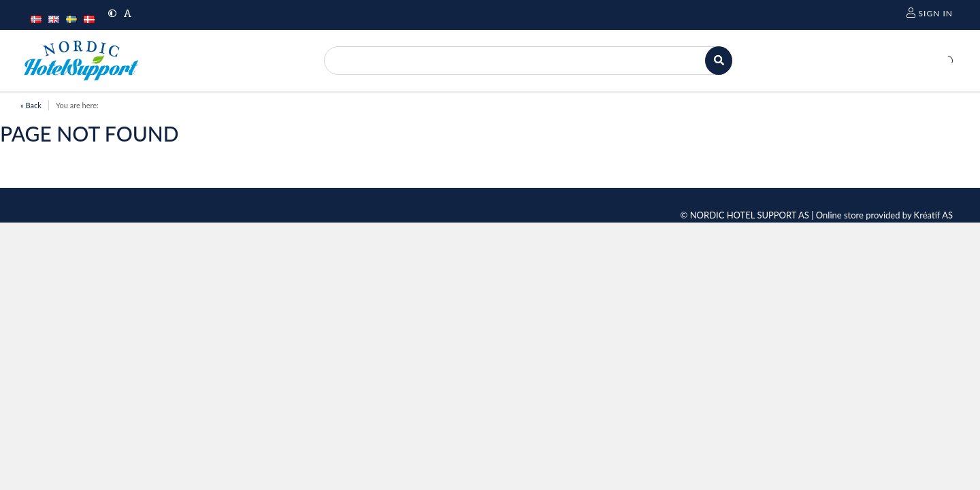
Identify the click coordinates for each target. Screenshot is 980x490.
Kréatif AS (933, 215)
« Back (31, 105)
